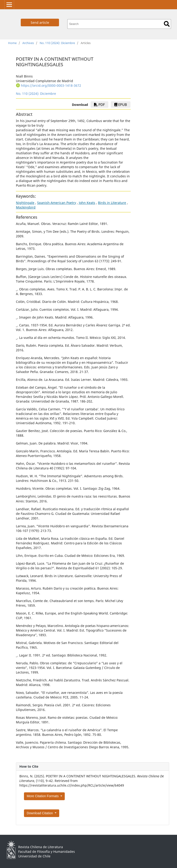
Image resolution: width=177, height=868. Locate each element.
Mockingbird (26, 207)
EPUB (121, 104)
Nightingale (25, 203)
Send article (40, 22)
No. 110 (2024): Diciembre (57, 43)
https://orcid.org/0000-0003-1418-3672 (51, 85)
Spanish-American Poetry (57, 203)
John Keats (87, 203)
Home (12, 43)
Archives (28, 43)
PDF (99, 104)
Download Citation (40, 813)
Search (167, 24)
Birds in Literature (112, 203)
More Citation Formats (43, 796)
